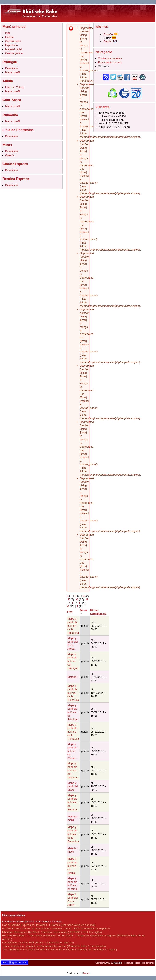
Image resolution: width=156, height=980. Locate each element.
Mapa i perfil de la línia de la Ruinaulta (73, 693)
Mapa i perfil (12, 72)
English (110, 41)
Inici (8, 33)
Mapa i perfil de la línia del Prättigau (73, 661)
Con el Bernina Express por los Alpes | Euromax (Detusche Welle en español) (49, 925)
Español (110, 34)
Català (110, 38)
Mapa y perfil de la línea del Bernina (72, 802)
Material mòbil (14, 49)
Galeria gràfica (14, 53)
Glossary (103, 66)
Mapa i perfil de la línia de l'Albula (72, 751)
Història (10, 37)
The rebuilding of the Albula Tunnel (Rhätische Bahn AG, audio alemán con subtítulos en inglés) (60, 950)
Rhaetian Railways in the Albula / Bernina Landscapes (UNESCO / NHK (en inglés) (52, 932)
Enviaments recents (110, 62)
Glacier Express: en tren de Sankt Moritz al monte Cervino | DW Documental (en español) (56, 929)
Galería (10, 155)
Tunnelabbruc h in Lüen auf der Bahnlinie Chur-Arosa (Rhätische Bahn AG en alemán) (54, 946)
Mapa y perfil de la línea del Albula (72, 866)
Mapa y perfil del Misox (73, 786)
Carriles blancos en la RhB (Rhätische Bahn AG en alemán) (38, 943)
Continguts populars (110, 58)
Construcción (13, 41)
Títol (70, 612)
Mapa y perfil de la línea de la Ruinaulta (73, 732)
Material (72, 677)
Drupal (86, 973)
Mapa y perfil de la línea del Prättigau (73, 712)
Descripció (11, 68)
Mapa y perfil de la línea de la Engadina (73, 626)
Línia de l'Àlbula (15, 87)
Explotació (11, 45)
